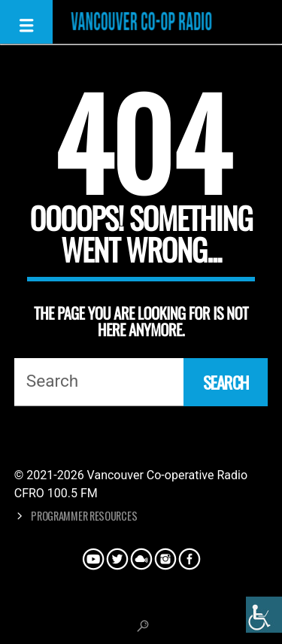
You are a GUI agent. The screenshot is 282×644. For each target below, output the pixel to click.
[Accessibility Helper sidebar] (264, 615)
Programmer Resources (84, 516)
